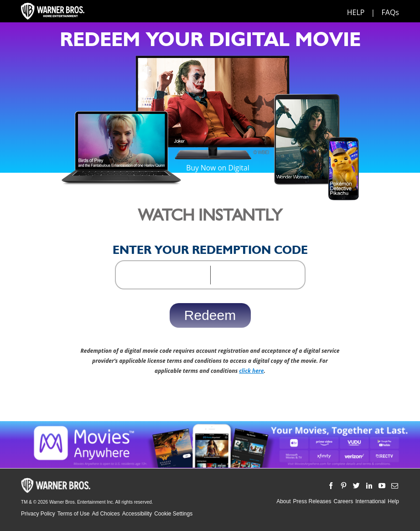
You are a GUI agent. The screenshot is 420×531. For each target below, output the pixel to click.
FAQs (390, 12)
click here (251, 371)
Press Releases (312, 501)
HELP (356, 12)
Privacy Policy (38, 514)
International (370, 501)
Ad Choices (106, 514)
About (283, 501)
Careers (344, 501)
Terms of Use (74, 514)
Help (393, 501)
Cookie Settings (173, 514)
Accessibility (137, 514)
